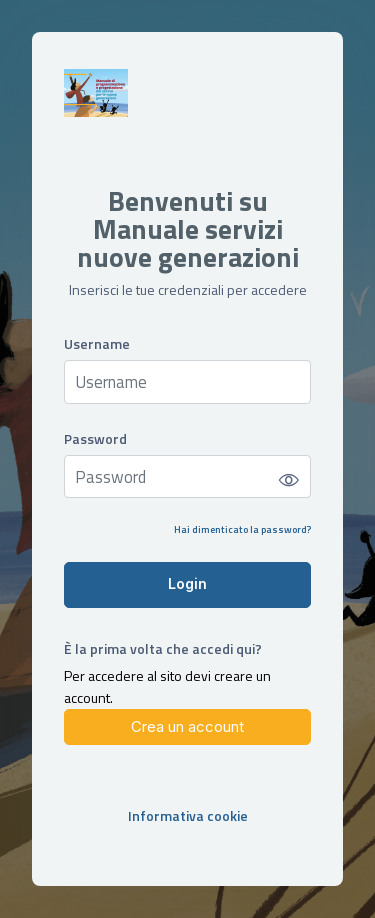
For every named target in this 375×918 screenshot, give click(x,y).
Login (187, 583)
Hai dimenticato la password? (242, 529)
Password (95, 438)
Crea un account (187, 726)
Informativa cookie (188, 815)
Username (97, 343)
